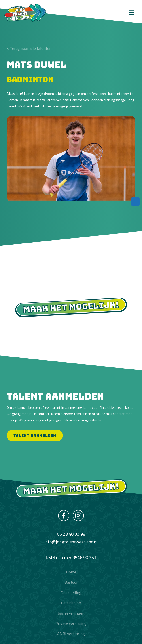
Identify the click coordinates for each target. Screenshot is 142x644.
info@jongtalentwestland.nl (71, 542)
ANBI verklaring (71, 634)
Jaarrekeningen (71, 613)
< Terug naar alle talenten (29, 48)
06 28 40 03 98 (71, 534)
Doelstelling (71, 593)
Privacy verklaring (71, 623)
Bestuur (71, 582)
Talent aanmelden (35, 436)
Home (71, 572)
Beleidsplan (71, 603)
